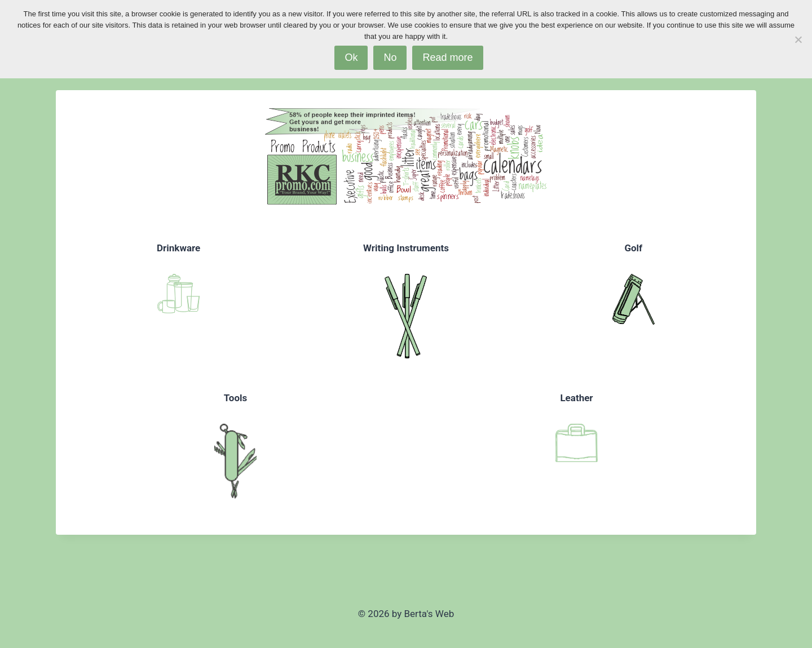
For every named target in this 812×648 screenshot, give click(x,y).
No (390, 57)
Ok (351, 57)
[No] (798, 39)
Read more (447, 57)
